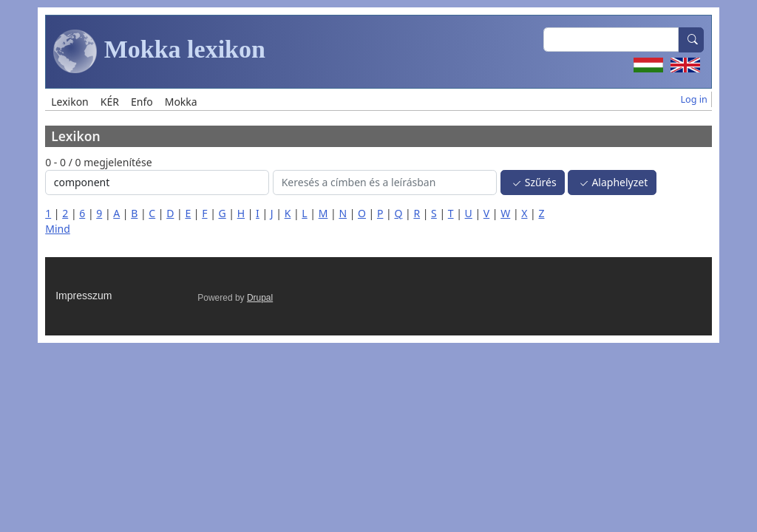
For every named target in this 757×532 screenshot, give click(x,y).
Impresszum (84, 296)
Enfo (142, 102)
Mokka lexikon (159, 52)
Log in (694, 99)
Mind (58, 229)
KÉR (110, 102)
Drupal (260, 298)
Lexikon (70, 102)
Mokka (181, 102)
